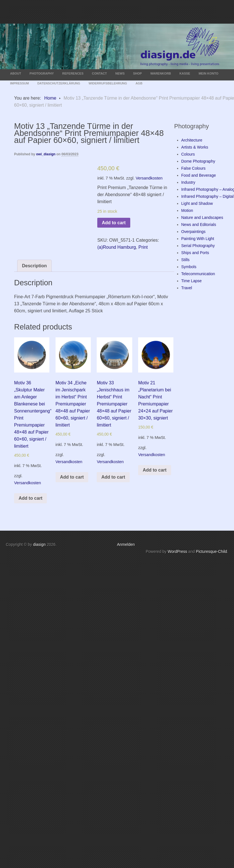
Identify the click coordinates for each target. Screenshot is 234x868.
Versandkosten (149, 178)
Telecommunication (198, 274)
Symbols (189, 267)
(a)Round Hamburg (117, 247)
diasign (40, 544)
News (120, 73)
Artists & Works (195, 147)
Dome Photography (198, 161)
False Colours (193, 168)
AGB (139, 83)
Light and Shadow (197, 203)
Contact (99, 73)
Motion (187, 210)
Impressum (20, 83)
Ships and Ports (195, 253)
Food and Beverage (199, 175)
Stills (186, 260)
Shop (137, 73)
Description (34, 266)
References (73, 73)
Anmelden (126, 544)
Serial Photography (198, 246)
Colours (188, 154)
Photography (42, 73)
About (16, 73)
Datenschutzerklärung (59, 83)
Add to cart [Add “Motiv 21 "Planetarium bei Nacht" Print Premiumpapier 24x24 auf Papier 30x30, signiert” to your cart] (154, 470)
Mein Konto (208, 73)
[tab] (34, 266)
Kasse (185, 73)
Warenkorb (161, 73)
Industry (188, 182)
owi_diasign (46, 154)
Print (143, 247)
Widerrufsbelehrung (108, 83)
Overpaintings (193, 232)
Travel (187, 288)
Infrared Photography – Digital (207, 196)
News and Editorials (199, 225)
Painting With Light (198, 239)
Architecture (192, 140)
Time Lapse (192, 281)
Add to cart (114, 223)
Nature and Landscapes (202, 217)
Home (50, 98)
